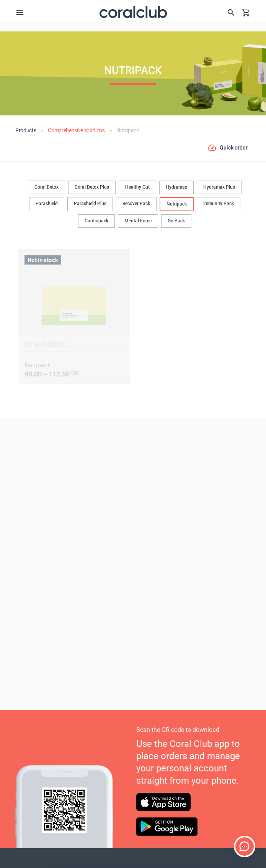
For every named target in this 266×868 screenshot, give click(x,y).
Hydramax (176, 187)
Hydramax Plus (219, 187)
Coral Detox (47, 187)
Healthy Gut (137, 187)
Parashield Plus (90, 204)
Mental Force (138, 221)
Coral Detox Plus (92, 187)
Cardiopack (96, 221)
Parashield (47, 204)
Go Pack (176, 221)
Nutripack (177, 204)
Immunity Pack (219, 204)
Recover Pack (136, 204)
